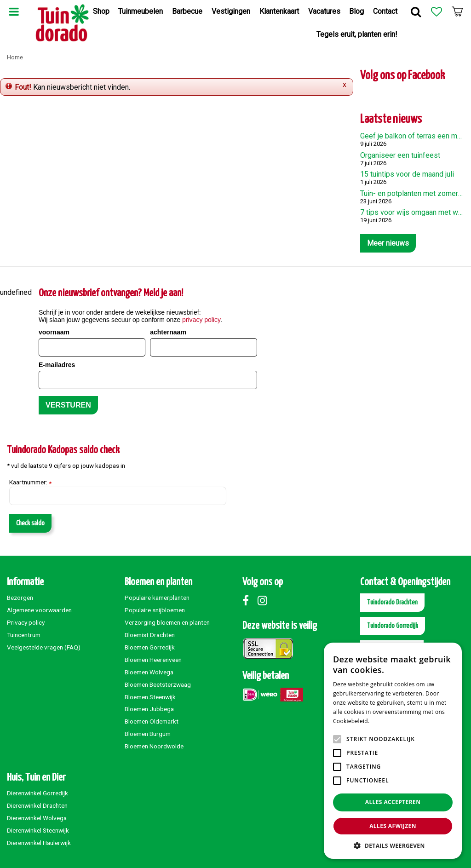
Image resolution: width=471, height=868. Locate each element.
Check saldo (30, 523)
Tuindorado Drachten (392, 602)
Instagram (264, 600)
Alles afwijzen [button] (393, 826)
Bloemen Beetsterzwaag (158, 684)
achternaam (168, 332)
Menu (14, 11)
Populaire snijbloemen (155, 610)
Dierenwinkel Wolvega (37, 818)
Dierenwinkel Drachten (37, 805)
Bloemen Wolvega (149, 672)
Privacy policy (26, 622)
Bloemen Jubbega (149, 709)
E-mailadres (57, 365)
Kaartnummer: (30, 483)
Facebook (249, 600)
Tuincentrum (24, 635)
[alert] (393, 751)
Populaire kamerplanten (157, 598)
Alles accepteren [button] (393, 802)
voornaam (54, 332)
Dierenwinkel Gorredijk (37, 793)
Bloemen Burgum (148, 734)
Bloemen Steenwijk (150, 697)
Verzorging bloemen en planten (167, 622)
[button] (393, 845)
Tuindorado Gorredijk (393, 626)
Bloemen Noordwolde (154, 746)
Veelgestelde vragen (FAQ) (44, 647)
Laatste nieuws (391, 119)
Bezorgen (20, 598)
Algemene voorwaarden (39, 610)
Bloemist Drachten (150, 635)
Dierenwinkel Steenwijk (38, 830)
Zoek (416, 11)
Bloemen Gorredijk (150, 647)
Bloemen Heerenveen (153, 660)
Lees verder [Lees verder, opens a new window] (387, 721)
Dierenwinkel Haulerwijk (39, 843)
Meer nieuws (388, 243)
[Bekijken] (457, 11)
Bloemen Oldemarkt (152, 721)
